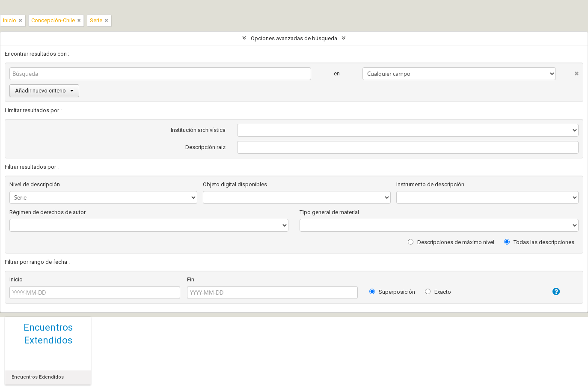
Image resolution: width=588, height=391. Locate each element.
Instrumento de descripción (430, 184)
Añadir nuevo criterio (44, 91)
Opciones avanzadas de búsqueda (294, 38)
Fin (191, 279)
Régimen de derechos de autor (48, 212)
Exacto (438, 292)
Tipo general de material (329, 212)
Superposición (392, 292)
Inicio (16, 279)
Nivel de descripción (35, 184)
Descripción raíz (205, 147)
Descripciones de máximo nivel (451, 242)
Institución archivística (198, 130)
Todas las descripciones (539, 242)
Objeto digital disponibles (235, 184)
